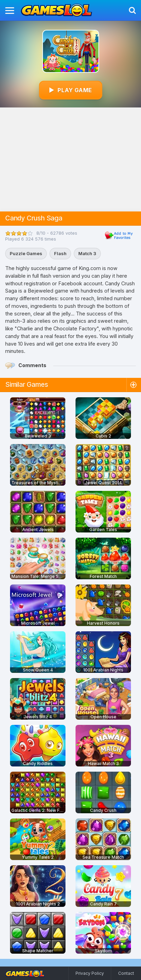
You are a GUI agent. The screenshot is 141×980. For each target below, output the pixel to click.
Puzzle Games (26, 253)
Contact (126, 973)
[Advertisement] (70, 159)
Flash (60, 253)
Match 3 (87, 253)
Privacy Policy (90, 973)
